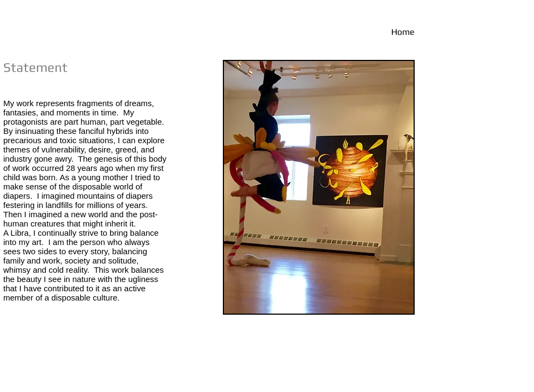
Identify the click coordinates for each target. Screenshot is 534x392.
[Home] (365, 32)
